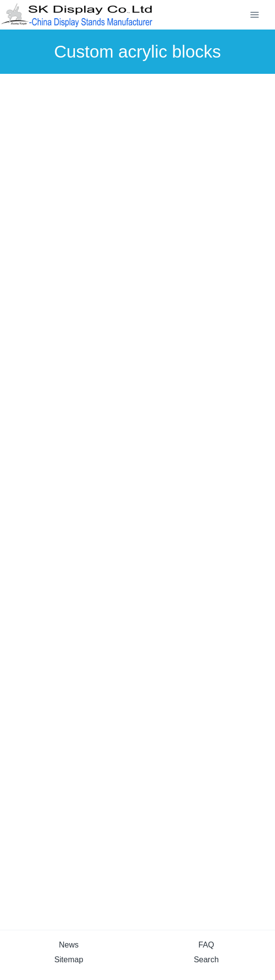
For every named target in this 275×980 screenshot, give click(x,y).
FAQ (206, 945)
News (69, 945)
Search (206, 960)
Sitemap (69, 960)
